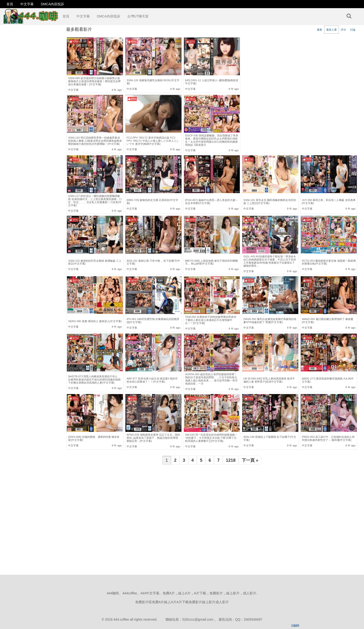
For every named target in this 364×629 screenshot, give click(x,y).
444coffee (130, 593)
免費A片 (169, 593)
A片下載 (200, 593)
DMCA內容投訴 (52, 4)
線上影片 (233, 593)
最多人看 (332, 30)
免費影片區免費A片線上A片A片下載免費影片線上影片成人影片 (182, 602)
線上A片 (184, 593)
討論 (353, 30)
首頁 (10, 4)
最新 (320, 30)
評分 (343, 30)
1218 (231, 460)
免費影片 (216, 593)
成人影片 (250, 593)
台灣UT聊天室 (138, 16)
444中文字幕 (150, 593)
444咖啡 (113, 593)
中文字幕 (27, 4)
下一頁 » (250, 460)
